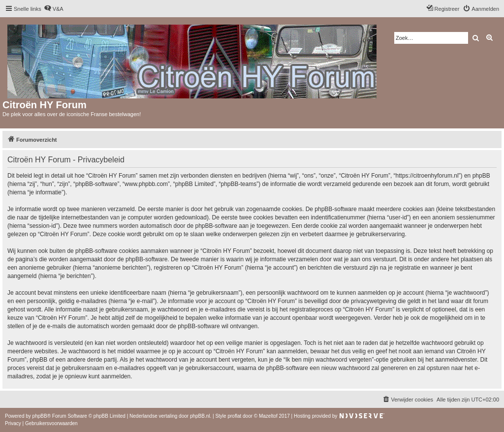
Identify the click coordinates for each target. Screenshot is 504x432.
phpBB (40, 416)
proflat (234, 416)
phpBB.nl (200, 416)
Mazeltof (268, 416)
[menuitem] (54, 9)
